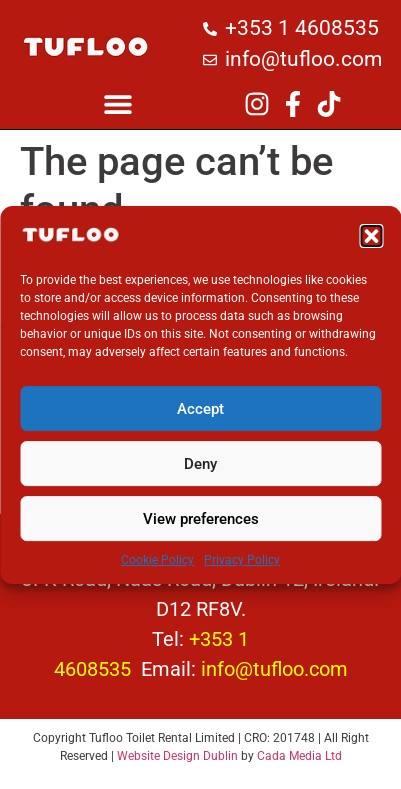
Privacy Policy (242, 569)
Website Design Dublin (177, 756)
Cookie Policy (157, 569)
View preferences (201, 528)
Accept (200, 418)
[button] (371, 245)
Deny (200, 473)
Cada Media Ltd (299, 756)
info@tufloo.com (274, 669)
